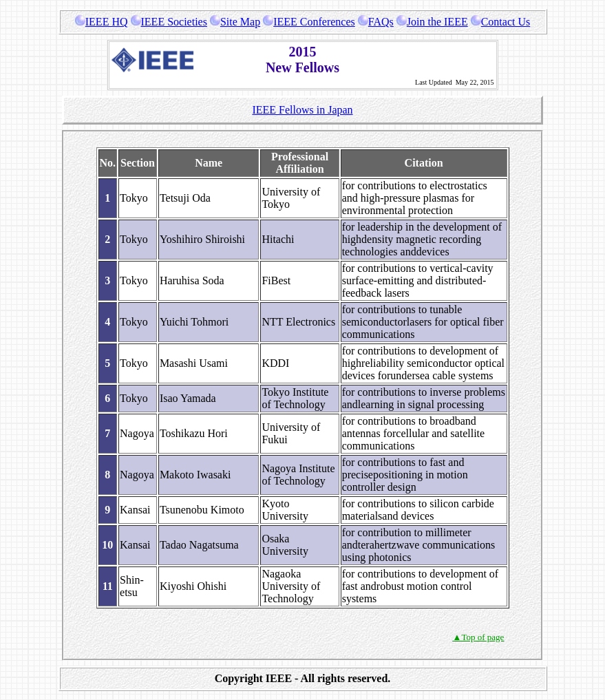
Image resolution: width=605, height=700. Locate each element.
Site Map (235, 22)
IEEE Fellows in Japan (302, 110)
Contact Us (501, 22)
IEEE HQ (102, 22)
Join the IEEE (432, 22)
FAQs (376, 22)
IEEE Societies (169, 22)
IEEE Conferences (309, 22)
